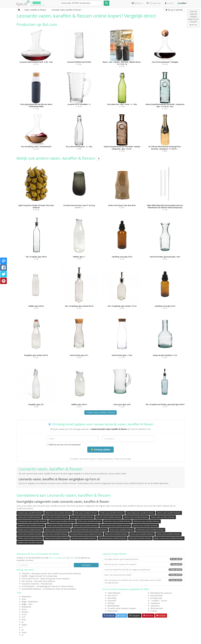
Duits (24, 620)
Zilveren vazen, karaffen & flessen (57, 530)
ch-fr (24, 617)
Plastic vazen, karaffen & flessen (112, 513)
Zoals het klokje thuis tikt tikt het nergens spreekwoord (143, 570)
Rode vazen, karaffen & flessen (86, 513)
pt (23, 622)
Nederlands (26, 597)
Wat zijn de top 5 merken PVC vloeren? (143, 564)
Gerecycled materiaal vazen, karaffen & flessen (90, 530)
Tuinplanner (155, 603)
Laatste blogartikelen (114, 554)
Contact (154, 611)
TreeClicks (26, 573)
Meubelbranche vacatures (161, 593)
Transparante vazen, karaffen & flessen (32, 521)
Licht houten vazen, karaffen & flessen (150, 530)
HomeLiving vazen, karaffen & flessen (113, 538)
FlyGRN (24, 576)
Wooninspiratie (157, 608)
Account (169, 3)
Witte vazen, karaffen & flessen (116, 534)
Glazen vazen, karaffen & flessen (59, 526)
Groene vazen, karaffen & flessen (84, 538)
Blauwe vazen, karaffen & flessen (30, 530)
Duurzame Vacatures (30, 584)
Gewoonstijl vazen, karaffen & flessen (140, 513)
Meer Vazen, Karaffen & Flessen (100, 412)
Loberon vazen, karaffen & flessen (62, 521)
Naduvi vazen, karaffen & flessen (86, 526)
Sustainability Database (31, 589)
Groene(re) (37, 3)
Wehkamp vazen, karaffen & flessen (31, 526)
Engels (24, 625)
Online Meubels (114, 593)
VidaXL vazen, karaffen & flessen (168, 534)
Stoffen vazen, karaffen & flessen (30, 538)
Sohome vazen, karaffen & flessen (145, 526)
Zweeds (25, 612)
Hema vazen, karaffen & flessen (142, 534)
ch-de (24, 614)
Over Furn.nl (112, 596)
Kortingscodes (156, 598)
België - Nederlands (30, 602)
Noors (24, 609)
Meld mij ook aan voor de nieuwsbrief (64, 445)
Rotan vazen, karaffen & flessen (56, 534)
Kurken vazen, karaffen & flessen (89, 521)
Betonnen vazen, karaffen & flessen (147, 521)
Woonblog (112, 598)
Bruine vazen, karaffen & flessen (122, 530)
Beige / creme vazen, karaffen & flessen (169, 538)
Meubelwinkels (114, 606)
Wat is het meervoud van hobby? (143, 575)
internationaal (46, 584)
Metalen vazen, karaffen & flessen (30, 542)
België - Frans (27, 604)
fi (22, 627)
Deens (24, 632)
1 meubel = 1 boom (159, 601)
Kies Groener (27, 581)
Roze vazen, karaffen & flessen (82, 517)
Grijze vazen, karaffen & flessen (29, 517)
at (22, 635)
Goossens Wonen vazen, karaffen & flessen (86, 534)
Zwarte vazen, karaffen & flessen (57, 538)
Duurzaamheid (157, 596)
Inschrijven (86, 565)
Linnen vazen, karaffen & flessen (30, 534)
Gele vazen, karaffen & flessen (140, 538)
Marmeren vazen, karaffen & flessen (117, 521)
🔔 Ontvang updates (100, 450)
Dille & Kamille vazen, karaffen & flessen (115, 526)
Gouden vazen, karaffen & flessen (30, 513)
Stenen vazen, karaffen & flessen (169, 513)
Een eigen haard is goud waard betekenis (143, 559)
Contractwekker (28, 586)
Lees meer (193, 25)
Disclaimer (112, 601)
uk (23, 630)
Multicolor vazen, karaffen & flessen (59, 513)
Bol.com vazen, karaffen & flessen (109, 517)
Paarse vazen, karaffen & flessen (163, 517)
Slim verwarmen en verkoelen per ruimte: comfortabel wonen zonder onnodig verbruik (143, 581)
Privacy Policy (113, 611)
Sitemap (111, 603)
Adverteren (155, 606)
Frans (24, 599)
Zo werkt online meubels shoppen (122, 608)
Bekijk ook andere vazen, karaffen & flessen (59, 158)
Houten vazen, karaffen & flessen (56, 517)
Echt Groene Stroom (30, 579)
